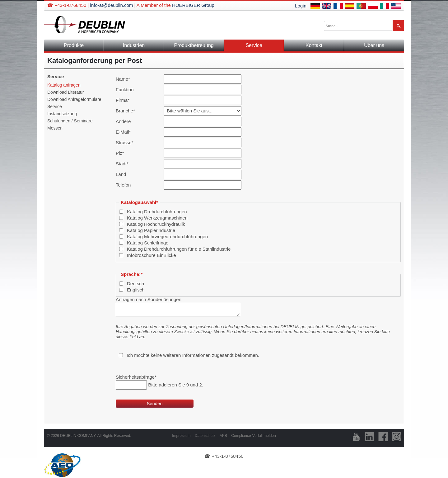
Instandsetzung (62, 114)
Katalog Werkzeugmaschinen (157, 218)
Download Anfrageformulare (74, 99)
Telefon (123, 185)
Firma (126, 100)
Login (301, 6)
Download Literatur (66, 92)
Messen (55, 128)
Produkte (74, 45)
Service (55, 106)
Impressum (181, 436)
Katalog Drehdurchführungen (157, 212)
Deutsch (135, 284)
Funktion (125, 90)
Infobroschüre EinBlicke (152, 255)
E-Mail (126, 132)
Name (126, 79)
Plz (126, 153)
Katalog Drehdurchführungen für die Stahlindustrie (179, 249)
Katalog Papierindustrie (151, 230)
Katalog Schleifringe (148, 243)
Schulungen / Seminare (70, 121)
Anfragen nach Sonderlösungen (149, 299)
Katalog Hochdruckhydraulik (156, 224)
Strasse (126, 142)
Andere (123, 121)
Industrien (134, 45)
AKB (223, 436)
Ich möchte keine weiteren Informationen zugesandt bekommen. (193, 355)
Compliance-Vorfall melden (253, 436)
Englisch (136, 290)
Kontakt (314, 45)
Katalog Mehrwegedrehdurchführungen (167, 237)
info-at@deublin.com (112, 5)
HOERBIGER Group (193, 5)
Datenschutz (205, 436)
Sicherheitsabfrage (136, 377)
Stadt (126, 164)
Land (121, 174)
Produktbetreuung (194, 45)
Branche (126, 111)
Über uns (374, 45)
